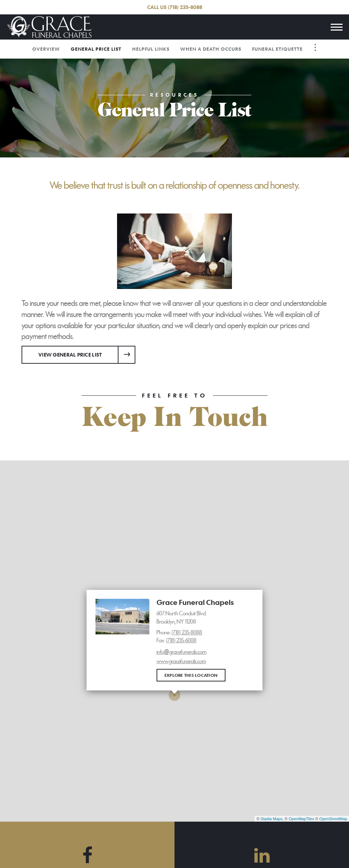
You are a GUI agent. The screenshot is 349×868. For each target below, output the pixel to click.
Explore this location (191, 675)
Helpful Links (151, 49)
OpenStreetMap (333, 819)
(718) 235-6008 (181, 640)
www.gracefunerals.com (181, 661)
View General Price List (70, 355)
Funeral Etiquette (277, 49)
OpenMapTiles (301, 819)
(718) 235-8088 (185, 7)
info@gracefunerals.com (182, 652)
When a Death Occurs (211, 49)
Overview (46, 49)
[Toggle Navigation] (315, 47)
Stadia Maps (272, 819)
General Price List (96, 49)
